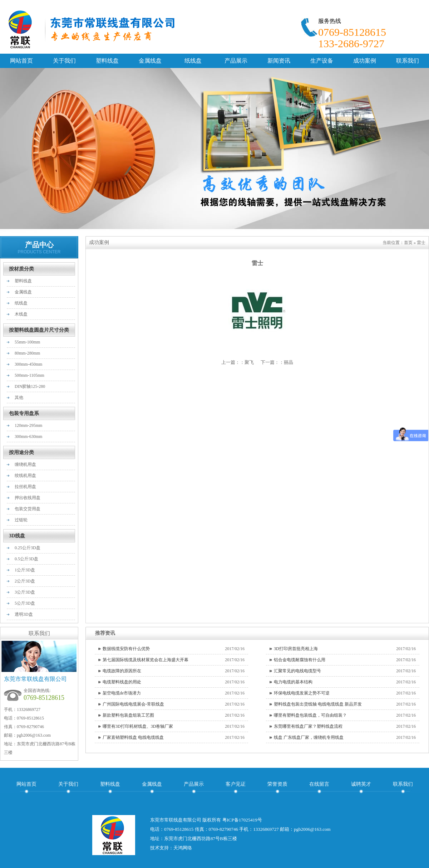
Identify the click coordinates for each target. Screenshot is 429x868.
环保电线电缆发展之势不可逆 (302, 693)
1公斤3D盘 (25, 570)
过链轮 (21, 520)
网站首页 (26, 784)
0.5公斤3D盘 (26, 559)
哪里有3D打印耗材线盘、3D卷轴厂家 (138, 726)
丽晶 (289, 362)
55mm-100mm (27, 342)
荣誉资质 (277, 784)
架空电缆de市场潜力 (122, 693)
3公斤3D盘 (25, 592)
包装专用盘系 (24, 413)
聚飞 (249, 362)
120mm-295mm (28, 425)
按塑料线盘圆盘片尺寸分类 (39, 330)
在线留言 (319, 784)
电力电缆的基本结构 (293, 682)
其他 (19, 398)
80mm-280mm (27, 353)
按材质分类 (21, 269)
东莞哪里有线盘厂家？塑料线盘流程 (308, 726)
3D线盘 (17, 536)
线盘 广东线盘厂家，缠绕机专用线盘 (309, 737)
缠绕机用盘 (25, 464)
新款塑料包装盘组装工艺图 (128, 715)
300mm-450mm (28, 364)
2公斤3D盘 (25, 581)
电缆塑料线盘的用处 (122, 682)
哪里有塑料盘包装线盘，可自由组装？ (310, 715)
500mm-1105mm (29, 375)
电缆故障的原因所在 (122, 671)
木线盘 (21, 314)
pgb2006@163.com (34, 735)
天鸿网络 (183, 848)
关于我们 (68, 784)
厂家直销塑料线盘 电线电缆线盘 (133, 737)
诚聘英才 (361, 784)
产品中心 (39, 245)
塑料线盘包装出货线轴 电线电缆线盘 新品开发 (318, 704)
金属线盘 (23, 292)
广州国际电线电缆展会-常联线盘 (133, 704)
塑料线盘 (23, 281)
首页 (408, 243)
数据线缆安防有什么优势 (126, 649)
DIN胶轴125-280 (30, 386)
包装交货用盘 (28, 509)
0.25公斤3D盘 (28, 548)
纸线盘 (21, 303)
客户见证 (236, 784)
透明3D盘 (24, 614)
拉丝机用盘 (25, 487)
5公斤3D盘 (25, 603)
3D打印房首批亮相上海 (296, 649)
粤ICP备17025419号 (242, 820)
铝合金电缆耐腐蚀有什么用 (300, 660)
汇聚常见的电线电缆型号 (297, 671)
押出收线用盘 (28, 498)
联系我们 (403, 784)
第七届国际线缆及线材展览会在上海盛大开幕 (146, 660)
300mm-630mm (28, 437)
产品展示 (194, 784)
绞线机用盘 (25, 476)
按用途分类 (21, 452)
